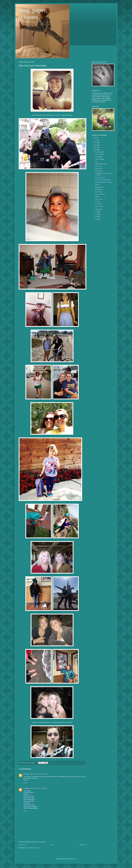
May (97, 217)
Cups (96, 161)
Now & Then (98, 166)
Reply (25, 783)
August (97, 209)
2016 (95, 143)
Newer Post (22, 845)
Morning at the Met (100, 177)
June (97, 214)
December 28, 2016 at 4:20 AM (38, 788)
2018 (95, 138)
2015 (95, 145)
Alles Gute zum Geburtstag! (102, 180)
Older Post (82, 845)
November (98, 154)
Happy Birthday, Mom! (101, 164)
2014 (95, 148)
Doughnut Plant (99, 187)
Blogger (73, 859)
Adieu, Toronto (99, 199)
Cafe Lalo (98, 197)
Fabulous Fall (99, 169)
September (98, 159)
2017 (95, 140)
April (97, 219)
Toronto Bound (99, 206)
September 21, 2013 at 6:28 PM (38, 774)
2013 (95, 150)
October (98, 157)
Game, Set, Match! (100, 194)
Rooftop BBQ (99, 189)
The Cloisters (99, 192)
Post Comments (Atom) (33, 848)
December (98, 152)
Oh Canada (98, 204)
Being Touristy (99, 171)
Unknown (26, 774)
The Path (97, 202)
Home (52, 845)
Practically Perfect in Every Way (104, 182)
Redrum (97, 185)
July (96, 212)
